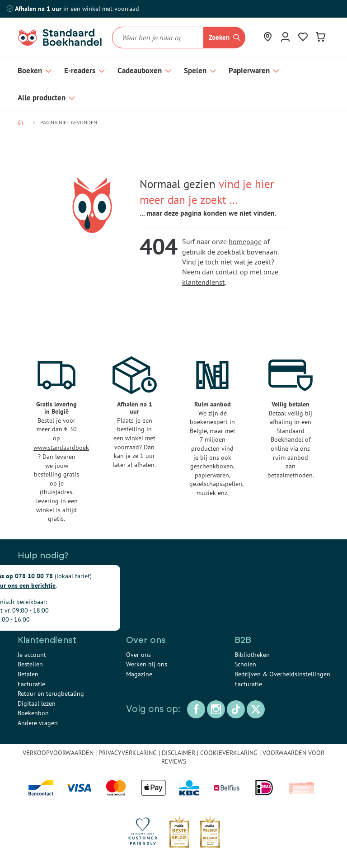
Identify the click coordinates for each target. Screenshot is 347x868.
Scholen (245, 664)
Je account (32, 655)
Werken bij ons (147, 664)
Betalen (28, 674)
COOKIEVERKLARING (229, 753)
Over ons (138, 655)
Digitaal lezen (37, 703)
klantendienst (203, 282)
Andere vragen (38, 723)
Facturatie (31, 684)
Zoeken (219, 37)
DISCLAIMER (178, 753)
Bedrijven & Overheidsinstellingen (282, 674)
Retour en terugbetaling (51, 693)
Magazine (139, 674)
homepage (245, 241)
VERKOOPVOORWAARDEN (58, 753)
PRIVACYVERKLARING (128, 753)
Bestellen (30, 664)
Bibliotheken (252, 655)
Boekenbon (33, 713)
